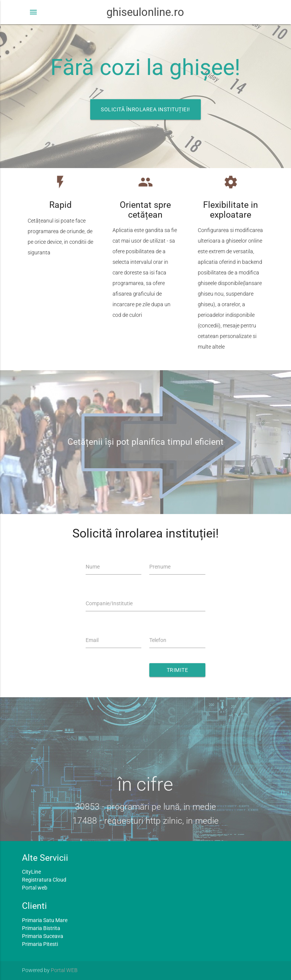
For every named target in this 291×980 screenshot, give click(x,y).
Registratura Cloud (44, 880)
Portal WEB (64, 970)
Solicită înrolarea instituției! (145, 109)
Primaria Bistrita (41, 928)
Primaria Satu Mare (45, 920)
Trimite (178, 670)
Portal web (35, 888)
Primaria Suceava (43, 936)
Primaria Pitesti (40, 944)
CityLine (31, 872)
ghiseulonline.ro (145, 12)
